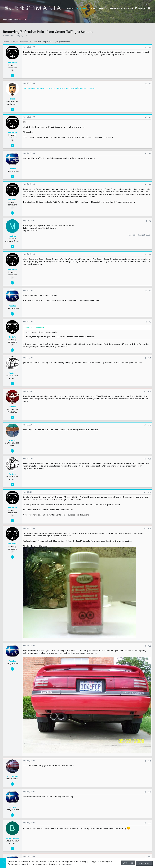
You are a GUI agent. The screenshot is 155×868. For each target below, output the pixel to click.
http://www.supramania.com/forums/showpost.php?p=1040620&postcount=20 (59, 88)
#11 (149, 392)
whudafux (9, 36)
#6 (150, 221)
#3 (150, 117)
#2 (150, 84)
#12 (149, 425)
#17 (149, 761)
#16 (149, 646)
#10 (149, 358)
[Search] (149, 8)
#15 (149, 529)
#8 (150, 291)
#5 (150, 185)
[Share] (146, 47)
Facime (12, 373)
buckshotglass (12, 838)
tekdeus (12, 407)
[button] (106, 9)
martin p (12, 236)
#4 (150, 154)
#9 (150, 322)
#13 (149, 459)
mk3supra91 (12, 776)
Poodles (12, 169)
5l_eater (12, 440)
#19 (149, 823)
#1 (150, 47)
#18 (149, 792)
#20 (149, 857)
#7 (150, 255)
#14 (149, 492)
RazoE (12, 99)
